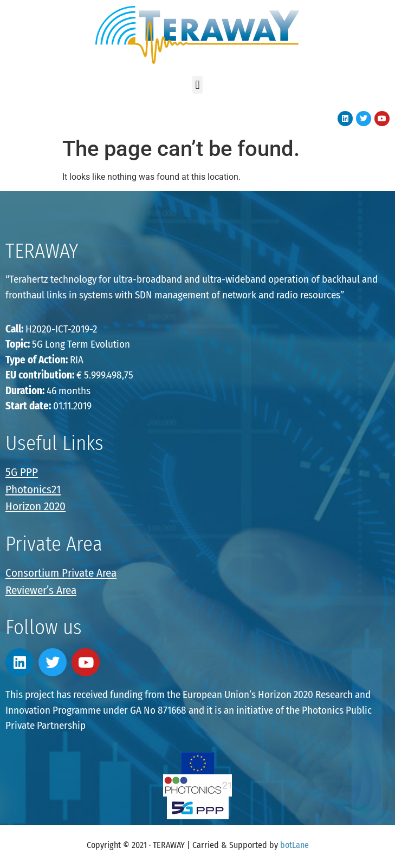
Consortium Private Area (61, 573)
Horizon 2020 (35, 506)
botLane (294, 845)
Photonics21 (33, 490)
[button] (197, 85)
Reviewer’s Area (41, 590)
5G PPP (22, 472)
